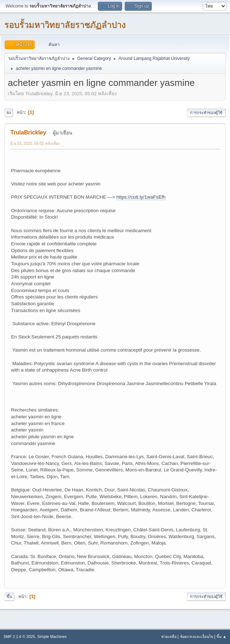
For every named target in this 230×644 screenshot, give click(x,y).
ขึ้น (9, 597)
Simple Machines (52, 637)
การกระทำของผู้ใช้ (206, 113)
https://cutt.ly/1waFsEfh (141, 197)
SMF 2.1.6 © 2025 (19, 637)
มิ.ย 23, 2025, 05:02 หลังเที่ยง (35, 143)
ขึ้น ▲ (221, 637)
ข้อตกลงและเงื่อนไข (197, 637)
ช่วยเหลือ (169, 637)
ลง (9, 113)
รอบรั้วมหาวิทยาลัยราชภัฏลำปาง (65, 25)
